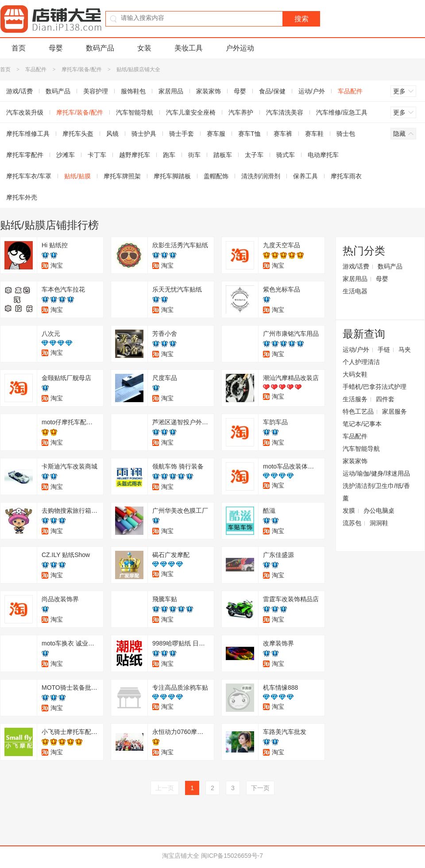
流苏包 (352, 523)
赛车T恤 (249, 134)
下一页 (260, 788)
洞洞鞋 (379, 523)
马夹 (405, 350)
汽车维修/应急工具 (342, 112)
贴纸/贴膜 (77, 176)
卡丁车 (97, 155)
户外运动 (240, 48)
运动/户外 (312, 91)
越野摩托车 (135, 155)
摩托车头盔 (78, 134)
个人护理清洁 (361, 362)
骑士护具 (144, 134)
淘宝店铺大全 (181, 856)
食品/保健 (272, 91)
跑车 (169, 155)
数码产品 (100, 48)
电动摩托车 (323, 155)
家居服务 (394, 411)
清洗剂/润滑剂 (261, 176)
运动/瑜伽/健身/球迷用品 (376, 473)
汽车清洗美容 (285, 112)
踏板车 (223, 155)
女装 (144, 48)
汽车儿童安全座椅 (191, 112)
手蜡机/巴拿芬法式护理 (375, 387)
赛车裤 (283, 134)
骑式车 (286, 155)
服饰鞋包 (133, 91)
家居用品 (171, 91)
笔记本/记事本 (362, 424)
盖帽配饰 (216, 176)
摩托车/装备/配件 (82, 69)
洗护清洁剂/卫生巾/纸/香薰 (376, 492)
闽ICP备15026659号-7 (232, 856)
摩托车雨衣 (346, 176)
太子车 (254, 155)
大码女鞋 (355, 374)
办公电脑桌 (379, 511)
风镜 (112, 134)
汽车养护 (241, 112)
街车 (194, 155)
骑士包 (346, 134)
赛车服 (216, 134)
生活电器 (355, 291)
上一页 (165, 788)
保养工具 (305, 176)
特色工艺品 (358, 411)
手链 (384, 350)
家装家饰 (209, 91)
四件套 (385, 399)
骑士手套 (182, 134)
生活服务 (355, 399)
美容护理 (96, 91)
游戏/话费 (356, 266)
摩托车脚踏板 (172, 176)
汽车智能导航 (135, 112)
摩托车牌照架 (122, 176)
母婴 (56, 48)
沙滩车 (66, 155)
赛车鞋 (314, 134)
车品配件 (36, 69)
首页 (19, 48)
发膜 (349, 511)
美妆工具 (189, 48)
